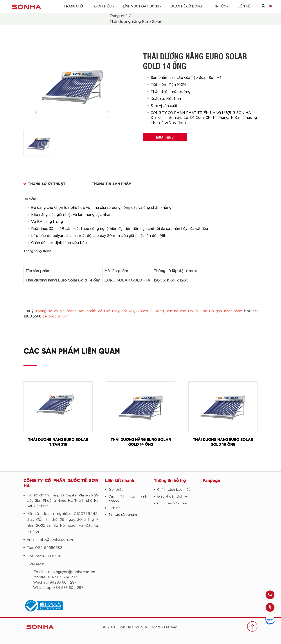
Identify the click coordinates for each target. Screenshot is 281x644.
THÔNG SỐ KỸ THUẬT (47, 184)
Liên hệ (114, 508)
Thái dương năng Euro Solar (135, 22)
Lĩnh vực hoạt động (141, 7)
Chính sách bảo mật (174, 490)
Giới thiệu (103, 7)
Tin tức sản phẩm (123, 515)
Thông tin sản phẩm (112, 184)
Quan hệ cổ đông (186, 7)
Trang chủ (73, 7)
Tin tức (219, 7)
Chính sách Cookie (172, 503)
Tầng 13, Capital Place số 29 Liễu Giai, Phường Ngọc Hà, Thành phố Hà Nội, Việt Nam (62, 501)
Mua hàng (165, 137)
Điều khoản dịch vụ (173, 497)
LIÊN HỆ (244, 7)
